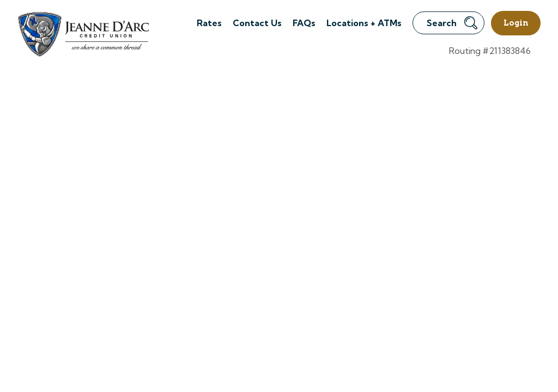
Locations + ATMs (364, 23)
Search (452, 23)
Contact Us (257, 23)
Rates (209, 23)
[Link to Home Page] (83, 36)
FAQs (304, 23)
